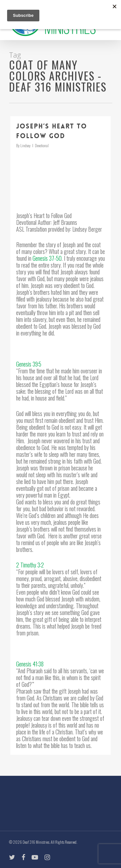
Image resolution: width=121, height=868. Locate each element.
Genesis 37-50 (47, 258)
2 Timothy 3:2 (30, 565)
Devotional (42, 145)
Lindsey (25, 145)
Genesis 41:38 (30, 664)
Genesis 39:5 (29, 364)
